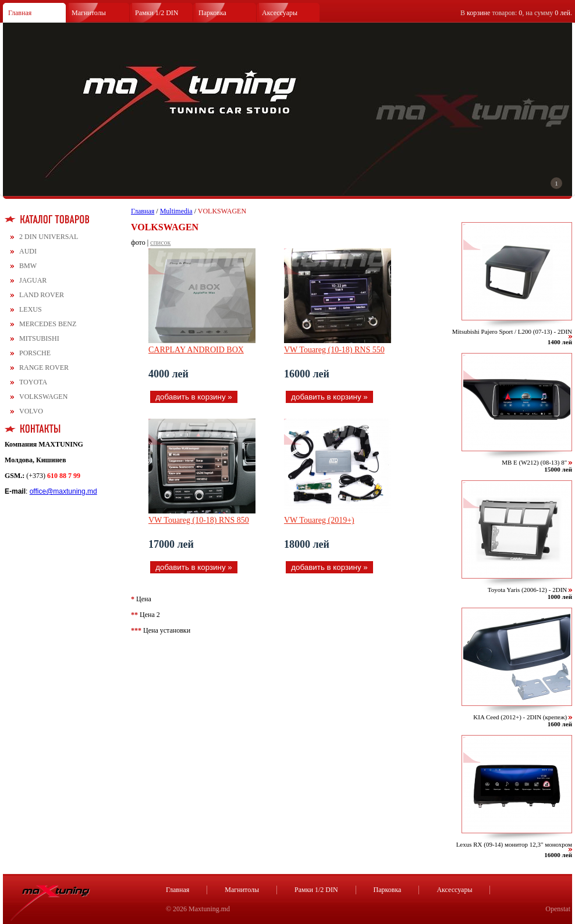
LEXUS (31, 309)
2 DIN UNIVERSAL (49, 237)
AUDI (28, 251)
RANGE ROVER (44, 368)
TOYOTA (33, 382)
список (160, 242)
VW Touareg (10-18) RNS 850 (199, 520)
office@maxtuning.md (63, 491)
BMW (28, 266)
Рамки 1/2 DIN (157, 13)
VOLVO (31, 411)
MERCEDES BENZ (48, 324)
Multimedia (176, 211)
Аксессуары (280, 13)
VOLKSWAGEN (43, 397)
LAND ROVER (42, 295)
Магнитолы (89, 13)
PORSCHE (35, 353)
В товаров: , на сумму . (516, 13)
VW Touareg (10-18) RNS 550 (334, 350)
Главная (20, 13)
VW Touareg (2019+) (319, 520)
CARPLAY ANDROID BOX (196, 350)
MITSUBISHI (39, 338)
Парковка (212, 13)
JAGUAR (33, 280)
